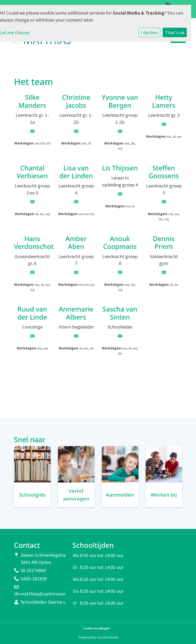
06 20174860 (33, 570)
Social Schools (107, 637)
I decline (149, 32)
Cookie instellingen (96, 628)
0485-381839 (34, 578)
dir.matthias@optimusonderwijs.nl (49, 593)
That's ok (175, 32)
